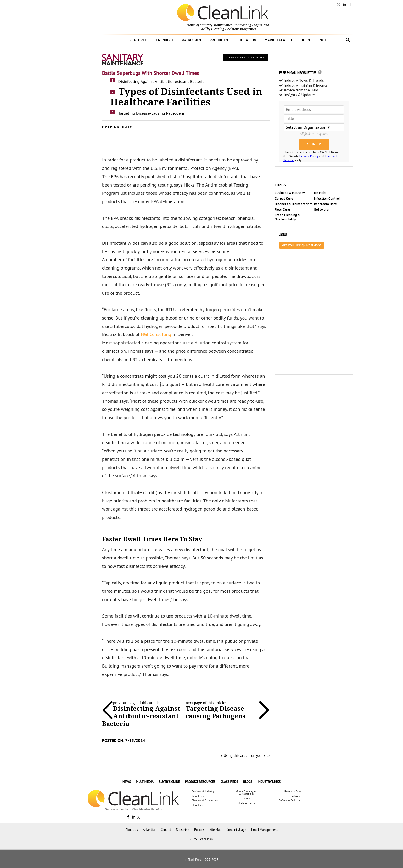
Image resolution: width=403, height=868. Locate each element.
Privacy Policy (309, 156)
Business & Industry (290, 193)
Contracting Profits (248, 25)
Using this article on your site (247, 755)
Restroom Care (325, 204)
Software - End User (290, 800)
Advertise (149, 830)
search (348, 40)
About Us (132, 830)
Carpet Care (284, 198)
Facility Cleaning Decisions (219, 29)
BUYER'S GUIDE (169, 782)
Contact (166, 830)
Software (321, 209)
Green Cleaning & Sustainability (287, 217)
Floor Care (282, 209)
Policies (199, 830)
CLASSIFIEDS (229, 782)
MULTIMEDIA (145, 782)
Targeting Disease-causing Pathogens (152, 113)
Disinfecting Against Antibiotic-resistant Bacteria (161, 81)
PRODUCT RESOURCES (200, 782)
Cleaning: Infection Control (245, 57)
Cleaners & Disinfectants (294, 204)
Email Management (264, 830)
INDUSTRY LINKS (269, 782)
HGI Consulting (156, 334)
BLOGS (248, 782)
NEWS (127, 782)
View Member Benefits (147, 809)
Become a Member (117, 809)
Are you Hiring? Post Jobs (302, 245)
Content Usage (236, 830)
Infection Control (327, 198)
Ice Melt (320, 193)
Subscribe (183, 830)
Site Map (216, 830)
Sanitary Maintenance (216, 25)
